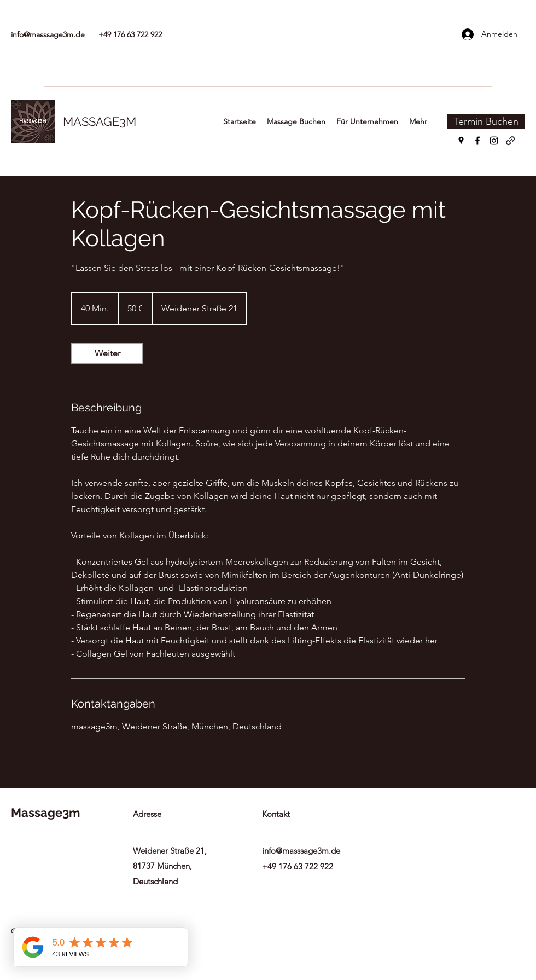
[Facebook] (477, 141)
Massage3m (45, 813)
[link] (107, 353)
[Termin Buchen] (486, 122)
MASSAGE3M (100, 121)
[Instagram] (494, 141)
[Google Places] (461, 141)
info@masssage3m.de (48, 34)
